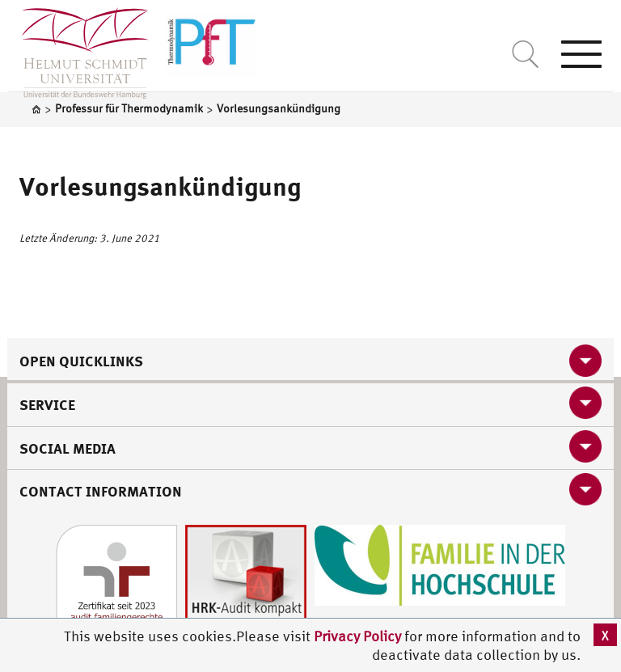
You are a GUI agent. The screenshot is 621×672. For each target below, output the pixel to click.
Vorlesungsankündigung (160, 186)
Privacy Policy (359, 636)
